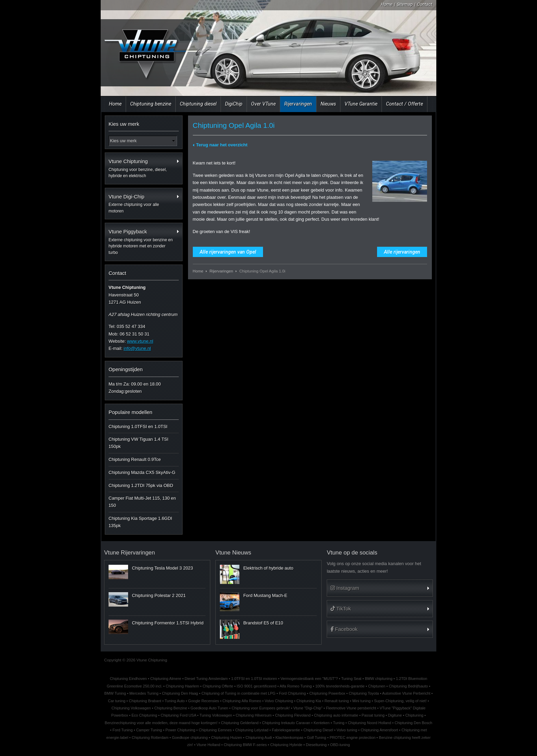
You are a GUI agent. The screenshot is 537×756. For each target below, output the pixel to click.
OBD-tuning (340, 745)
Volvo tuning (347, 730)
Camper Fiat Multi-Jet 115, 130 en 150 (142, 502)
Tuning (339, 723)
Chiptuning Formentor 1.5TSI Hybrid (168, 623)
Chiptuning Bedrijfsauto (408, 686)
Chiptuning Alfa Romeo (242, 701)
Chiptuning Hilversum (254, 715)
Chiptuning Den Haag (180, 693)
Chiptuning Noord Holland (370, 723)
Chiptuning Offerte (218, 686)
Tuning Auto (175, 701)
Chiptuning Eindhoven (128, 679)
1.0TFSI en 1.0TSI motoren (254, 679)
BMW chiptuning (378, 679)
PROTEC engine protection (352, 737)
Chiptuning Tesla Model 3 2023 (162, 568)
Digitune (395, 715)
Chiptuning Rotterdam (150, 737)
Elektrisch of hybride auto (268, 568)
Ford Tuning (122, 730)
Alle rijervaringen (402, 252)
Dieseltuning (316, 745)
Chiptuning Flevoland (293, 715)
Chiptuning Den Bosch (413, 723)
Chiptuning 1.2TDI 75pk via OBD (141, 485)
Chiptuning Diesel (318, 730)
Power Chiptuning (180, 730)
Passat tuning (373, 715)
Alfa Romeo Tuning (296, 686)
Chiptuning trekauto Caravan (286, 723)
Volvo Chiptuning (279, 701)
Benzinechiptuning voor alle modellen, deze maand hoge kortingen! (161, 723)
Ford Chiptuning (292, 693)
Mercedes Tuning (144, 693)
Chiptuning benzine (151, 104)
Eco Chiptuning (144, 715)
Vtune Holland (208, 745)
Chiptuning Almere (166, 679)
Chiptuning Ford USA (178, 715)
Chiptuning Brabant (145, 701)
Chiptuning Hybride (286, 745)
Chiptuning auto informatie (336, 715)
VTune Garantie (361, 104)
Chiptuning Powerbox (327, 693)
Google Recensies (203, 701)
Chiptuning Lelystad (252, 730)
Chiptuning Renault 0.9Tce (135, 459)
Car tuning (117, 701)
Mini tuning (361, 701)
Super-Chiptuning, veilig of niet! (400, 701)
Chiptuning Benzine (171, 708)
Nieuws (328, 104)
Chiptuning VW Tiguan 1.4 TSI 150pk (139, 443)
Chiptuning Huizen (226, 737)
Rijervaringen (298, 104)
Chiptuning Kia (309, 701)
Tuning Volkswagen (216, 715)
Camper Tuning (149, 730)
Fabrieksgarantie (286, 730)
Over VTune (263, 104)
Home (387, 4)
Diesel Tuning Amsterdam (206, 679)
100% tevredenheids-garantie (340, 686)
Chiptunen (377, 686)
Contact (425, 4)
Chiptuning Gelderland (240, 723)
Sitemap (405, 4)
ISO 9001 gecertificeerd (257, 686)
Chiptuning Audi (259, 737)
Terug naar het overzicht (222, 145)
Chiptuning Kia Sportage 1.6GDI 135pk (140, 522)
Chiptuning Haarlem (183, 686)
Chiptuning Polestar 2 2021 (159, 595)
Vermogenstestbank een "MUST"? (309, 679)
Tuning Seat (351, 679)
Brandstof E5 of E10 (263, 623)
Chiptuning (414, 715)
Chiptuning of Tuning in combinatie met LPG (238, 693)
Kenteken (322, 723)
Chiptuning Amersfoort (379, 730)
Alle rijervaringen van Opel (228, 252)
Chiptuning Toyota (364, 693)
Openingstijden (126, 369)
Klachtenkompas (289, 737)
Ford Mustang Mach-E (265, 595)
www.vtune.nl (140, 341)
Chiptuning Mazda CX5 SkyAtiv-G (142, 472)
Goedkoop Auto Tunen (209, 708)
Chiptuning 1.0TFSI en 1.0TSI (138, 426)
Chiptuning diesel (198, 104)
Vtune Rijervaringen (129, 553)
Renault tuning (336, 701)
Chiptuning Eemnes (215, 730)
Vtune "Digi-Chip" (308, 708)
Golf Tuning (317, 737)
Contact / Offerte (404, 104)
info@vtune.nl (137, 348)
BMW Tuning (115, 693)
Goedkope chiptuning (190, 737)
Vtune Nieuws (233, 553)
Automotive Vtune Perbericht (406, 693)
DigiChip (234, 104)
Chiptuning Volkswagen (131, 708)
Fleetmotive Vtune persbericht (351, 708)
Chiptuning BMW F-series (245, 745)
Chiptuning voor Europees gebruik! (261, 708)
